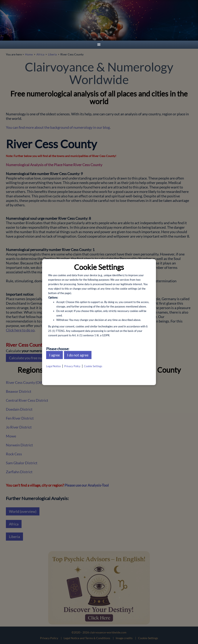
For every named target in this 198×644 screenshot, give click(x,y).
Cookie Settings (93, 366)
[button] (99, 45)
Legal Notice (53, 366)
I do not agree (78, 355)
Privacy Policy (72, 366)
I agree (54, 355)
